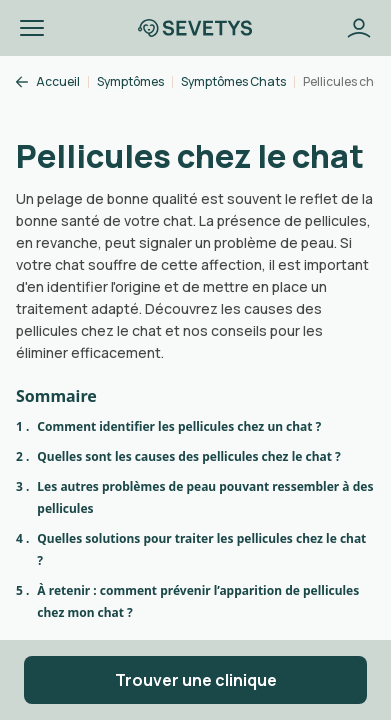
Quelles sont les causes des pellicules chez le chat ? (188, 456)
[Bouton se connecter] (359, 28)
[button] (32, 28)
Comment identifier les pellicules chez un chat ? (179, 426)
